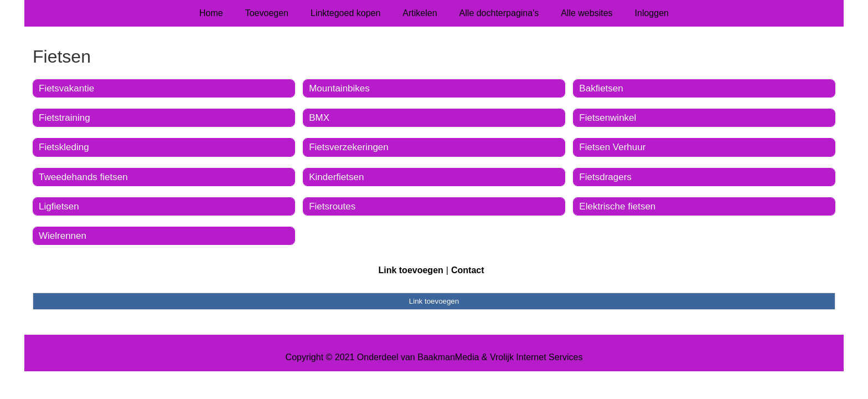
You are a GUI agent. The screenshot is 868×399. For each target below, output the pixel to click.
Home (211, 13)
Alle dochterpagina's (499, 13)
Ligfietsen (59, 206)
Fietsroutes (332, 206)
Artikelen (420, 13)
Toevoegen (267, 13)
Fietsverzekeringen (349, 147)
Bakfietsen (601, 88)
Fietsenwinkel (608, 118)
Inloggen (652, 13)
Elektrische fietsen (617, 206)
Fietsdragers (605, 177)
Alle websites (587, 13)
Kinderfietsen (336, 177)
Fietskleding (64, 147)
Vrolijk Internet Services (536, 357)
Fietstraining (64, 118)
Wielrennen (63, 236)
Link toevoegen (410, 270)
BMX (319, 118)
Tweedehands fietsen (83, 177)
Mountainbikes (339, 88)
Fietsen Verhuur (612, 147)
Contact (468, 270)
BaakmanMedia (448, 357)
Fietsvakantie (66, 88)
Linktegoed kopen (345, 13)
